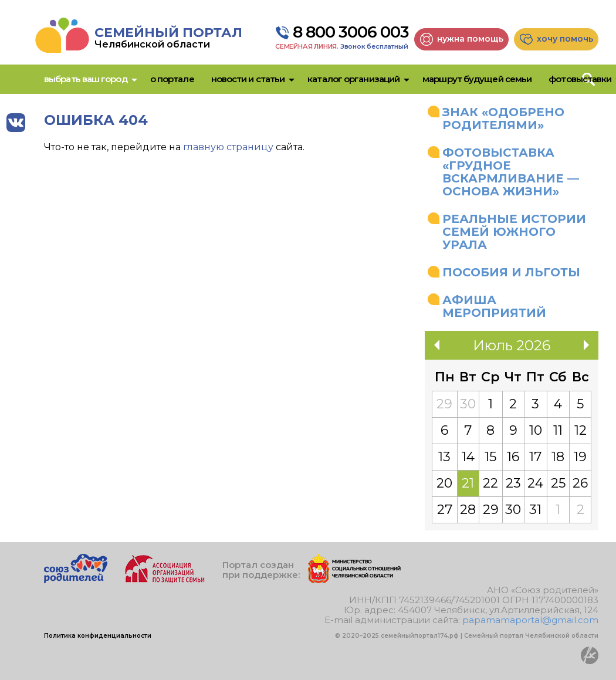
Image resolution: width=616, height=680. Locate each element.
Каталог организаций (353, 79)
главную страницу (228, 147)
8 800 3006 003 (351, 32)
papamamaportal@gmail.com (530, 620)
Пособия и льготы (511, 272)
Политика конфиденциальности (98, 636)
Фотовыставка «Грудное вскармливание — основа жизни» (511, 172)
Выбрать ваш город (86, 79)
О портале (172, 79)
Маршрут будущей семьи (477, 79)
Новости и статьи (248, 79)
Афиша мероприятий (494, 306)
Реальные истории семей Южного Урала (514, 232)
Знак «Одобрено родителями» (503, 119)
